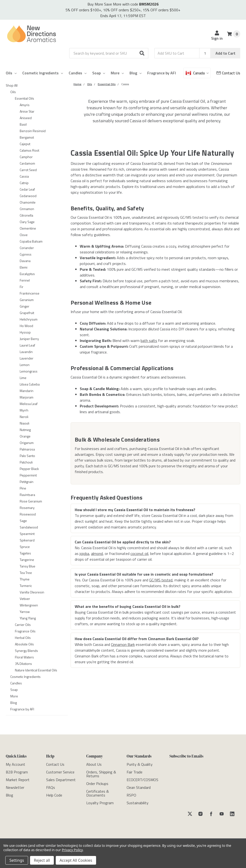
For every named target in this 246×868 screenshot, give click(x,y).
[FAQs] (51, 787)
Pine (23, 488)
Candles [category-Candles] (16, 683)
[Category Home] (77, 84)
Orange (25, 436)
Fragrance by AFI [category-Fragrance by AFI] (22, 709)
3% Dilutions (23, 664)
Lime (23, 378)
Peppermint (28, 475)
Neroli (24, 417)
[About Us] (94, 764)
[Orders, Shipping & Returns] (101, 774)
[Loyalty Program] (100, 803)
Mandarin (27, 391)
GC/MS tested (161, 580)
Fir (22, 287)
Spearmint (27, 534)
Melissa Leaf (29, 404)
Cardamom (27, 163)
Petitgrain (27, 482)
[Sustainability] (138, 803)
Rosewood (28, 514)
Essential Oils (25, 98)
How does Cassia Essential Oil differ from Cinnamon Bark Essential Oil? (137, 639)
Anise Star (27, 111)
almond (97, 553)
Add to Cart (225, 53)
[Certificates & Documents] (98, 793)
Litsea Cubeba (30, 384)
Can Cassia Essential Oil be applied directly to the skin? (123, 542)
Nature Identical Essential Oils (36, 670)
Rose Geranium (31, 501)
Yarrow (25, 612)
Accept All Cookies (76, 860)
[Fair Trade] (135, 772)
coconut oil (139, 553)
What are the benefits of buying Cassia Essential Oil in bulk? (128, 606)
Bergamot (27, 137)
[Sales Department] (61, 780)
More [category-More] (14, 696)
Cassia (24, 176)
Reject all (42, 860)
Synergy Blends (26, 651)
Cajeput (25, 144)
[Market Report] (18, 780)
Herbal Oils (23, 638)
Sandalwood (29, 527)
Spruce (25, 547)
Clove (24, 235)
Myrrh (24, 410)
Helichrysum (29, 319)
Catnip (24, 183)
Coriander (27, 248)
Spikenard (27, 540)
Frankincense (30, 293)
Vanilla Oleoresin (32, 592)
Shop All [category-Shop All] (12, 85)
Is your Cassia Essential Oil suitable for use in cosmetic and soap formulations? (144, 574)
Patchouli (26, 462)
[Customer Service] (228, 73)
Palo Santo (27, 456)
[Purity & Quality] (140, 764)
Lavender (27, 358)
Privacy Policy (72, 850)
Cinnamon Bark (123, 644)
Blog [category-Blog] (14, 703)
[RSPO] (131, 795)
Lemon (25, 365)
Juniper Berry (29, 339)
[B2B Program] (17, 772)
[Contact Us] (55, 764)
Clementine (28, 228)
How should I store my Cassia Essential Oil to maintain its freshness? (135, 510)
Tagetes (25, 553)
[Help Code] (54, 795)
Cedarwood (28, 196)
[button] (142, 53)
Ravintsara (27, 495)
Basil (23, 124)
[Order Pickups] (97, 784)
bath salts (149, 341)
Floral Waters (24, 657)
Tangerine (27, 560)
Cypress (26, 254)
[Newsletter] (15, 787)
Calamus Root (29, 150)
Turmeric (26, 586)
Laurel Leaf (27, 345)
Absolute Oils (24, 644)
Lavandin (26, 352)
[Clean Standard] (139, 787)
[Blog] (9, 795)
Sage (23, 521)
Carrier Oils (23, 625)
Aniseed (26, 118)
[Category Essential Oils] (107, 84)
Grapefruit (27, 313)
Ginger (25, 306)
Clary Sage (27, 222)
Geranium (27, 300)
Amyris (25, 105)
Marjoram (27, 397)
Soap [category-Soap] (14, 690)
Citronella (26, 215)
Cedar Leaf (27, 189)
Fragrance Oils (25, 631)
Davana (25, 261)
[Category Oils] (90, 84)
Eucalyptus (27, 274)
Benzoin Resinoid (33, 131)
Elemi (24, 267)
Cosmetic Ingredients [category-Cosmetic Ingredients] (25, 677)
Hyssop (25, 332)
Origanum (27, 443)
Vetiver (25, 599)
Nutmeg (25, 430)
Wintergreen (29, 605)
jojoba (84, 553)
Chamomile (28, 202)
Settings (17, 860)
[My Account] (15, 764)
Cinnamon (27, 209)
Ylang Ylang (28, 618)
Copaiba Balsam (31, 241)
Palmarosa (27, 449)
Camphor (26, 157)
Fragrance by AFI (162, 73)
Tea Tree (26, 573)
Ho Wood (26, 326)
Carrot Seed (28, 170)
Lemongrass (29, 371)
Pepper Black (29, 469)
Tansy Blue (28, 566)
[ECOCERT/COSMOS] (142, 780)
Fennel (25, 280)
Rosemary (27, 508)
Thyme (25, 579)
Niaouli (25, 423)
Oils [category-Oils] (13, 92)
